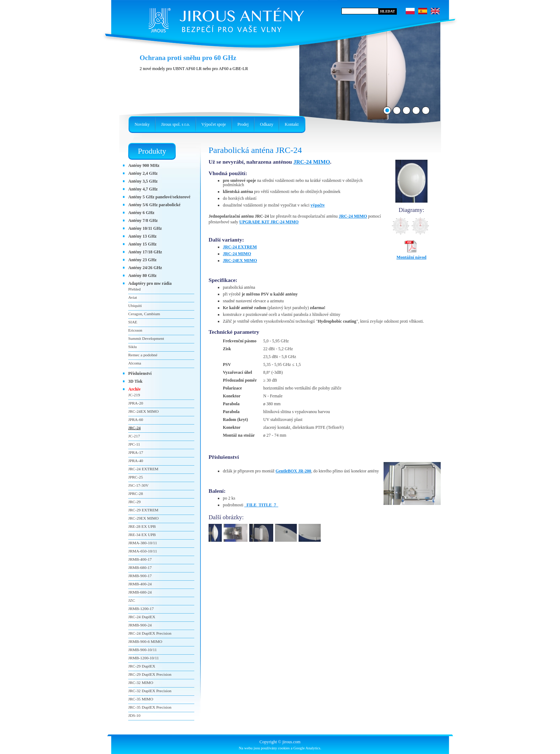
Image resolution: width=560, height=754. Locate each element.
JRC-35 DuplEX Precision (150, 707)
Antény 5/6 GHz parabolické (154, 205)
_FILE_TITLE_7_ (261, 505)
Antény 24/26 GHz (145, 268)
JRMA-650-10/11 (143, 551)
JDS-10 (134, 715)
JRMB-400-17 (140, 559)
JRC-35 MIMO (141, 699)
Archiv (134, 389)
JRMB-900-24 (140, 625)
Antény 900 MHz (144, 165)
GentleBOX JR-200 (294, 471)
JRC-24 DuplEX (142, 617)
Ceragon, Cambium (144, 314)
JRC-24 (134, 428)
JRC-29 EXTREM (143, 510)
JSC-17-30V (138, 485)
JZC (132, 600)
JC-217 (134, 436)
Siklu (132, 347)
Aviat (132, 297)
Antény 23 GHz (142, 260)
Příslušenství (140, 373)
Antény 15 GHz (142, 244)
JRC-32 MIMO (141, 683)
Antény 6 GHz (141, 213)
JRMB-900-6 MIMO (145, 641)
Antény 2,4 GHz (143, 173)
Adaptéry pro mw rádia (150, 283)
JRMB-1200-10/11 (144, 658)
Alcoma (135, 363)
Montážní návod (411, 255)
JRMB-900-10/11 (142, 650)
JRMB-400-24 (140, 584)
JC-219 (134, 395)
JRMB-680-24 (140, 592)
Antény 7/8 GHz (143, 220)
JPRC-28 (136, 493)
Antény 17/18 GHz (145, 252)
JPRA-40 (136, 461)
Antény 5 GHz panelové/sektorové (159, 197)
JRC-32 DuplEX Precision (150, 691)
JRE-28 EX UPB (142, 526)
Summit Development (146, 338)
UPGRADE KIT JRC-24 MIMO (269, 222)
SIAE (133, 322)
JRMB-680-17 (140, 567)
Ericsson (135, 330)
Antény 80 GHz (142, 276)
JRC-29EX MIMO (143, 518)
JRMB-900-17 (140, 576)
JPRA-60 (136, 420)
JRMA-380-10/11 (143, 543)
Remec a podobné (143, 355)
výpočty (318, 205)
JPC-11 (134, 444)
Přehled (134, 289)
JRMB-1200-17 (141, 609)
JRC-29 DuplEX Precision (150, 674)
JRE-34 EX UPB (142, 535)
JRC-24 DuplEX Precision (150, 633)
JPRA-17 (136, 452)
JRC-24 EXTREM (240, 247)
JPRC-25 (136, 477)
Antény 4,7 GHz (143, 189)
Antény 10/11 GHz (145, 228)
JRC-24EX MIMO (240, 261)
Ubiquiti (135, 306)
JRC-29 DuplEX (142, 666)
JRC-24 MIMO (312, 162)
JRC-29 (134, 502)
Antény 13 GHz (142, 236)
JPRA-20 (136, 403)
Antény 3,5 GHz (143, 181)
